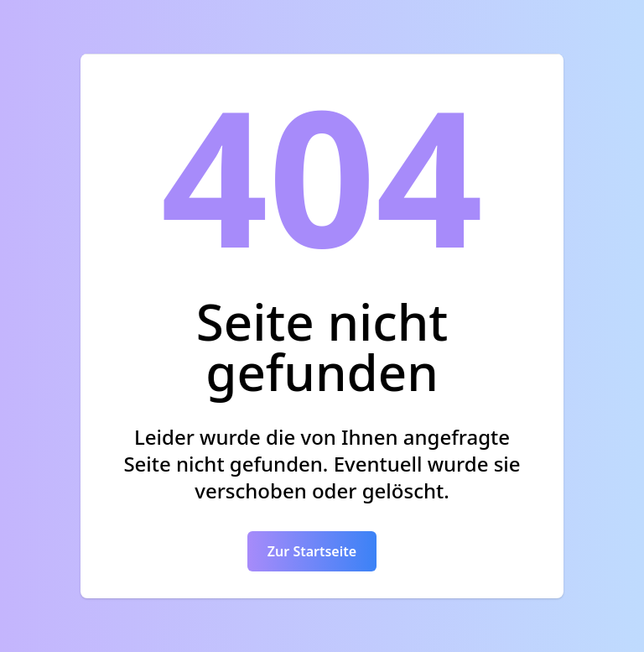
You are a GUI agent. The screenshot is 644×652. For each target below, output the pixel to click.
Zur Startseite (312, 551)
